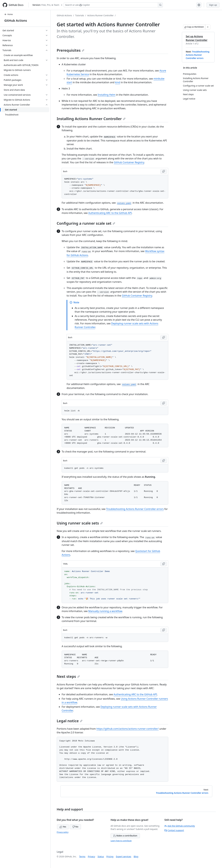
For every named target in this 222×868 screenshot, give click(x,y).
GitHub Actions (16, 21)
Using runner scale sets (80, 523)
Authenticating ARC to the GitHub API (110, 213)
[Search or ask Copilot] (113, 5)
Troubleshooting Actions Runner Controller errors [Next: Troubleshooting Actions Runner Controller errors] (182, 793)
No (75, 827)
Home (9, 14)
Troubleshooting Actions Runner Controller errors (198, 55)
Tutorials (80, 15)
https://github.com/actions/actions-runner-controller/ (127, 729)
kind (118, 82)
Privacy (91, 856)
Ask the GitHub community (180, 826)
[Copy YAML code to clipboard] (164, 564)
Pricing (110, 856)
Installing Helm (106, 95)
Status (101, 856)
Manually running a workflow (105, 611)
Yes (63, 827)
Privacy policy (63, 832)
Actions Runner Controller (101, 15)
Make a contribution (125, 836)
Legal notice (70, 721)
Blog (136, 856)
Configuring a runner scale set (86, 223)
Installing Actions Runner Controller (91, 119)
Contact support (174, 830)
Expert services (124, 856)
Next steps (68, 676)
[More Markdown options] (208, 27)
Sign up (213, 5)
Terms (82, 856)
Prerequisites (70, 50)
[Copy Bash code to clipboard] (164, 171)
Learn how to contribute (121, 841)
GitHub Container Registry (129, 162)
